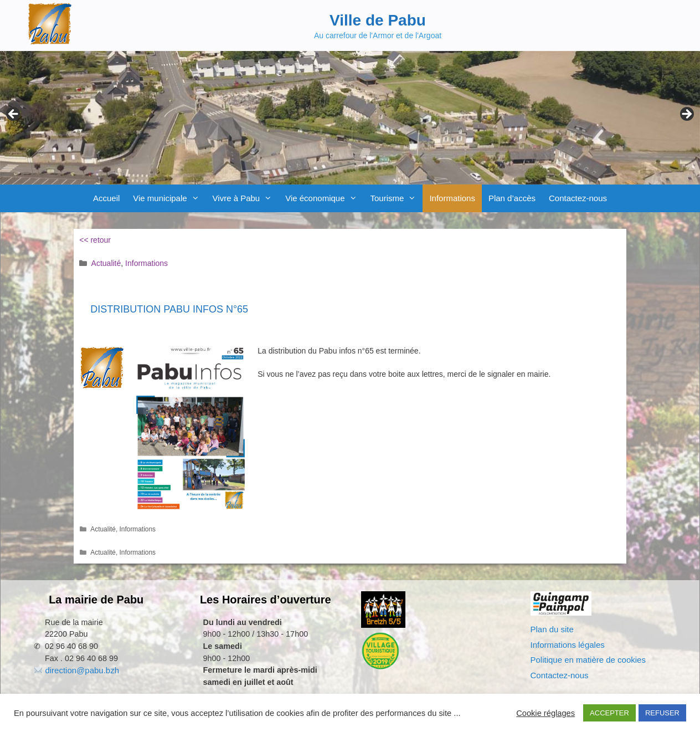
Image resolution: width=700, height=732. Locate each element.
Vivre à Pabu (246, 198)
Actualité (106, 263)
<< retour (95, 240)
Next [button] (686, 115)
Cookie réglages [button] (545, 713)
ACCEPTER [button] (609, 713)
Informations (452, 198)
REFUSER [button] (662, 713)
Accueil (106, 198)
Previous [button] (14, 115)
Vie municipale (169, 198)
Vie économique (324, 198)
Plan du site (552, 629)
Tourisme (397, 198)
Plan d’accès (512, 198)
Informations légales (568, 645)
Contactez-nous (578, 198)
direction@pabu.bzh (82, 670)
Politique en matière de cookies (588, 660)
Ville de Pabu (378, 20)
